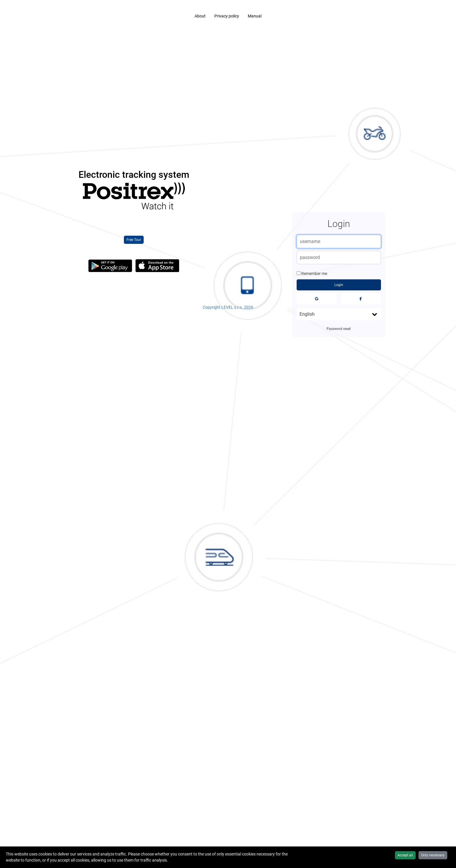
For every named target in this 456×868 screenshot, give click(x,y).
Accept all (405, 855)
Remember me (314, 274)
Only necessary (433, 855)
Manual (255, 16)
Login (339, 285)
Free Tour (134, 240)
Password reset (339, 329)
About (200, 16)
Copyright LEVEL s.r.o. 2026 (228, 307)
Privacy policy (227, 16)
